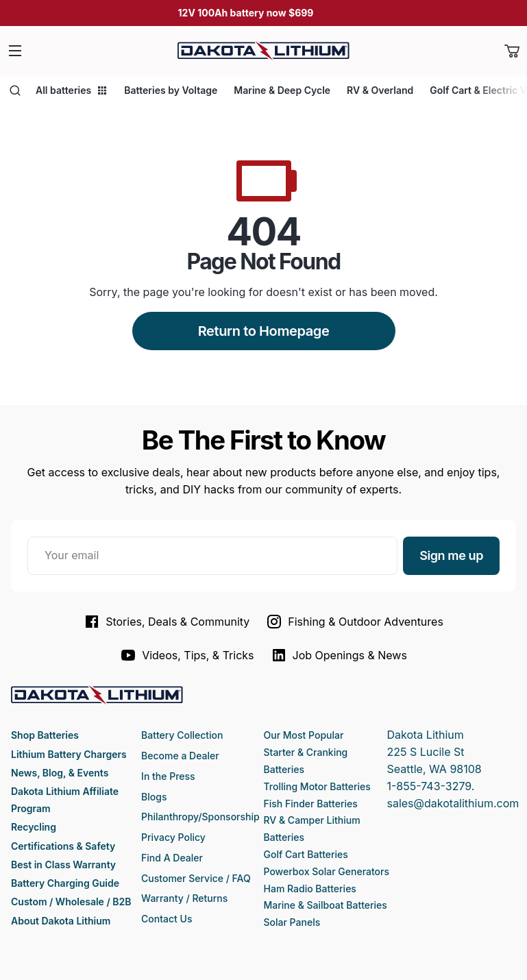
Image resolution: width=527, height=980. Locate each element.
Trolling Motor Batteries (317, 786)
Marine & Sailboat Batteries (326, 905)
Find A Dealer (172, 858)
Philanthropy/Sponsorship (200, 817)
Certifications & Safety (63, 846)
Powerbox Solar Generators (327, 871)
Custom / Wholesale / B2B (71, 902)
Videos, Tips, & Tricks (187, 655)
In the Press (168, 776)
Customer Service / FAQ (196, 878)
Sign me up (451, 555)
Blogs (154, 797)
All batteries (72, 90)
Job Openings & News (339, 655)
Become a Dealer (180, 756)
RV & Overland (380, 90)
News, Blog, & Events (60, 773)
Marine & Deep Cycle (282, 90)
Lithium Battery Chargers (69, 754)
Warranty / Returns (184, 898)
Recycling (34, 827)
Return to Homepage (264, 331)
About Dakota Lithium (61, 921)
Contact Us (167, 919)
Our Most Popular (304, 735)
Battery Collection (182, 735)
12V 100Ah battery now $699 (246, 13)
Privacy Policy (173, 837)
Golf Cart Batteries (306, 854)
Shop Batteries (45, 735)
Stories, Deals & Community (167, 622)
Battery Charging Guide (65, 883)
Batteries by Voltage (171, 90)
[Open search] (15, 90)
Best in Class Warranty (63, 865)
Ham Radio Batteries (310, 889)
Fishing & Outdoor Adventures (355, 622)
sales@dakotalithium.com (453, 803)
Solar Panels (292, 922)
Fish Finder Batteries (311, 804)
